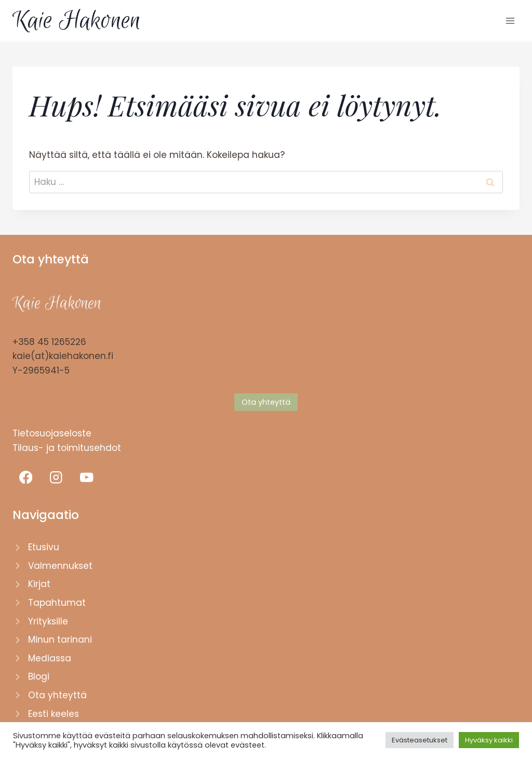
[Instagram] (56, 477)
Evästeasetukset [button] (420, 740)
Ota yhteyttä (57, 695)
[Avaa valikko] (510, 21)
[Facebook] (26, 477)
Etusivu (44, 547)
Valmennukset (60, 566)
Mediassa (50, 658)
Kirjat (39, 584)
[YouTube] (87, 477)
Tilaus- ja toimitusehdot (67, 448)
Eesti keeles (54, 714)
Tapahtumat (57, 603)
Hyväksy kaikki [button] (489, 740)
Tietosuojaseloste (52, 433)
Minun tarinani (60, 640)
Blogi (39, 676)
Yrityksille (48, 621)
